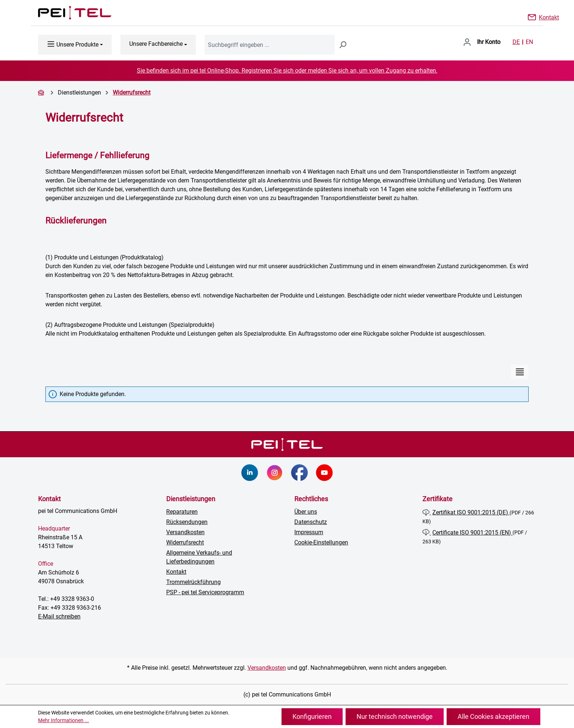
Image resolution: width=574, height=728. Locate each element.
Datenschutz (311, 522)
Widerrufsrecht (185, 542)
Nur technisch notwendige (395, 716)
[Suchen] (343, 45)
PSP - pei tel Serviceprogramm (205, 592)
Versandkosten (185, 532)
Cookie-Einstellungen (321, 542)
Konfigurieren (312, 716)
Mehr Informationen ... (64, 720)
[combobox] (270, 45)
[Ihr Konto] (482, 42)
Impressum (309, 532)
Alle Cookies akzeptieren (493, 716)
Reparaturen (182, 512)
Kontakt (549, 17)
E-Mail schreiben (59, 616)
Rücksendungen (187, 522)
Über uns (306, 512)
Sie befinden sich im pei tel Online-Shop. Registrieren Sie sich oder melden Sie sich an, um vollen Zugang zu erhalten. (287, 71)
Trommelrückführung (193, 582)
